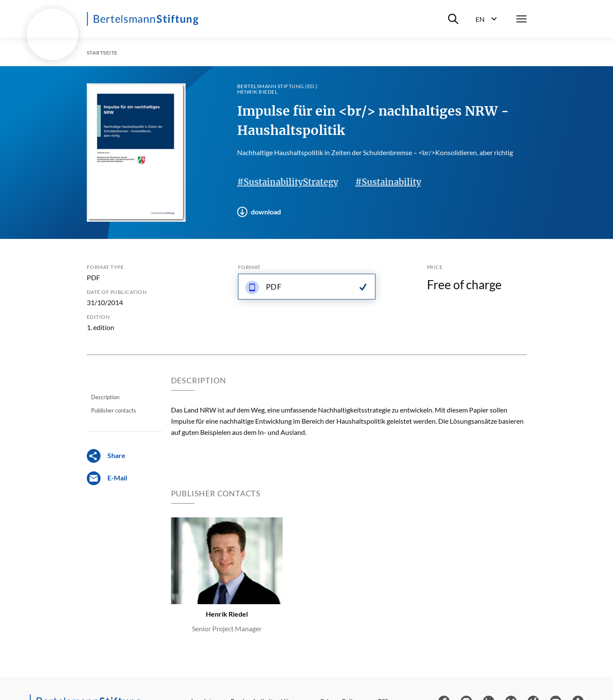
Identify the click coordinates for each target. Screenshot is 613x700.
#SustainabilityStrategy (288, 182)
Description (105, 397)
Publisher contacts (114, 410)
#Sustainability (388, 182)
